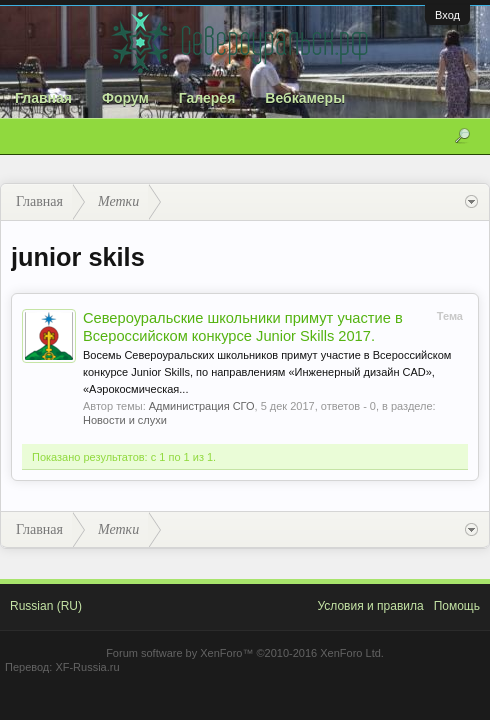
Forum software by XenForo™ (245, 653)
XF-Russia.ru (87, 667)
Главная (43, 98)
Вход (447, 15)
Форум (125, 98)
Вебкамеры (305, 98)
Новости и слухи (125, 420)
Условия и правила (370, 606)
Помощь (457, 606)
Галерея (207, 98)
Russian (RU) (46, 606)
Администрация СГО (202, 406)
